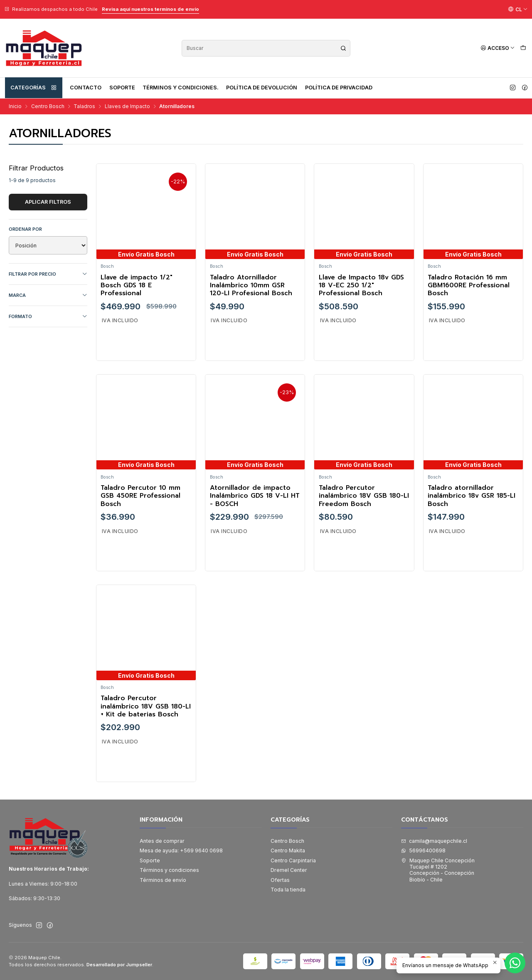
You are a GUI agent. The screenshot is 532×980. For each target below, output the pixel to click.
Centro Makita (288, 850)
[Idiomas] (518, 9)
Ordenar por (25, 229)
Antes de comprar (162, 841)
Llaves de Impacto (127, 106)
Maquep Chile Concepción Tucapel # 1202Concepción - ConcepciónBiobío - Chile (438, 870)
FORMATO (48, 317)
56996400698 (423, 850)
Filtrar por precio (48, 274)
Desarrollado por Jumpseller (119, 965)
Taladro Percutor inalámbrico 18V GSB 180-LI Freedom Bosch (364, 513)
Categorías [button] (34, 88)
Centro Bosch (48, 106)
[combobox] (266, 48)
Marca (48, 295)
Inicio (15, 106)
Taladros (84, 106)
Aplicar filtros (48, 202)
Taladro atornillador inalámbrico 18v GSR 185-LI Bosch (472, 513)
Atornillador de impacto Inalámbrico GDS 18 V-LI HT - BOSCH (255, 513)
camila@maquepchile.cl (434, 841)
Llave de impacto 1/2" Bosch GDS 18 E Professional (137, 286)
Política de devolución (262, 88)
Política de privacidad (339, 88)
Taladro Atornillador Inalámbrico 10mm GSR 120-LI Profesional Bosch (251, 286)
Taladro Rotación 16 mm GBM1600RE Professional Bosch (469, 286)
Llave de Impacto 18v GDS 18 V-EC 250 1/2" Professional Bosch (361, 286)
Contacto (86, 88)
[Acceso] (498, 48)
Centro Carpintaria (293, 860)
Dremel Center (289, 870)
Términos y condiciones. (181, 88)
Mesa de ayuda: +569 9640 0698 (181, 850)
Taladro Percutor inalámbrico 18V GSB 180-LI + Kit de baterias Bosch (146, 724)
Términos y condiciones (169, 870)
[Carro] (523, 48)
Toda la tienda (288, 890)
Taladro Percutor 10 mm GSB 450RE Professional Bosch (140, 513)
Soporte (122, 88)
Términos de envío (163, 880)
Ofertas (280, 880)
